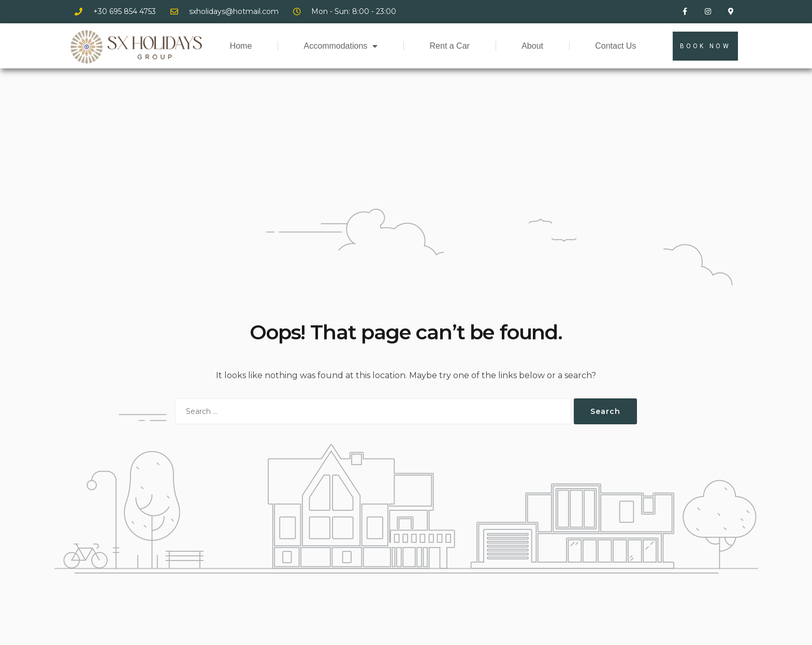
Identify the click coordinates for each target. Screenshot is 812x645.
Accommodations (341, 46)
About (532, 46)
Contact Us (615, 46)
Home (241, 46)
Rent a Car (450, 46)
